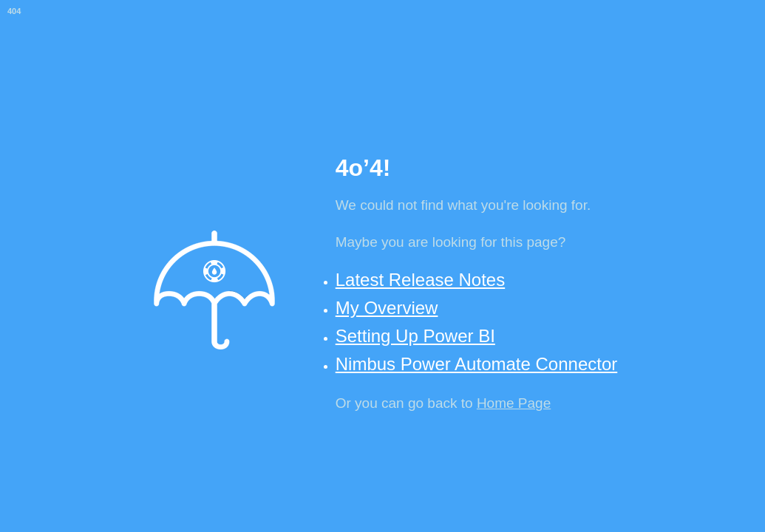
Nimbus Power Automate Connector (477, 364)
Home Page (514, 403)
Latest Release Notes (420, 280)
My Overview (387, 308)
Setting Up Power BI (415, 336)
